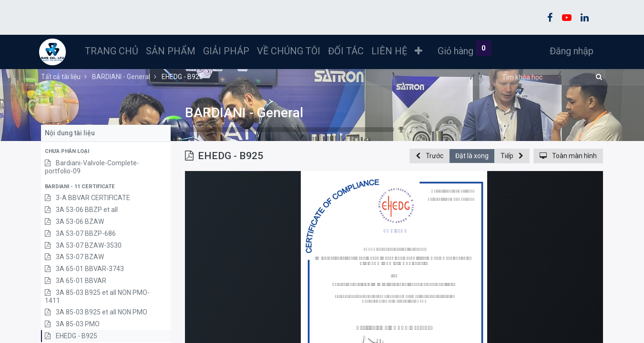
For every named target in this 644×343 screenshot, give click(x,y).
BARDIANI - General (244, 113)
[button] (420, 51)
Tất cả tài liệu (61, 77)
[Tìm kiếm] (598, 77)
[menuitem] (113, 51)
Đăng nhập (570, 51)
